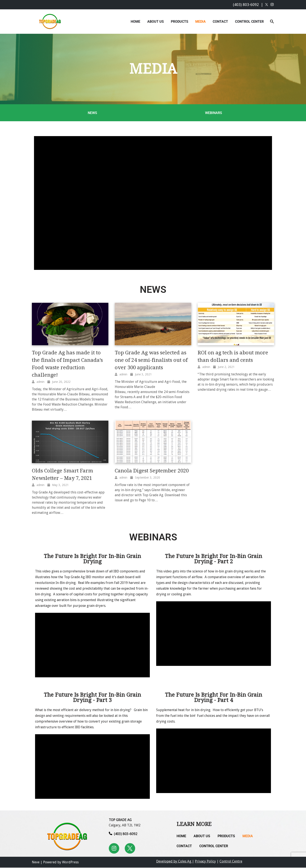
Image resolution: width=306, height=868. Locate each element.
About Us (156, 22)
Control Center (249, 22)
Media (200, 22)
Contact (220, 22)
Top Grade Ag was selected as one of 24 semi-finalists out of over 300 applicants (151, 360)
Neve (36, 863)
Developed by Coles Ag (174, 862)
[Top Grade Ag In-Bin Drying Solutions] (50, 22)
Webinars (214, 113)
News (92, 113)
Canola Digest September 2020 (152, 471)
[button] (272, 21)
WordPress (70, 863)
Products (180, 22)
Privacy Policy (205, 862)
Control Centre (231, 862)
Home (135, 22)
